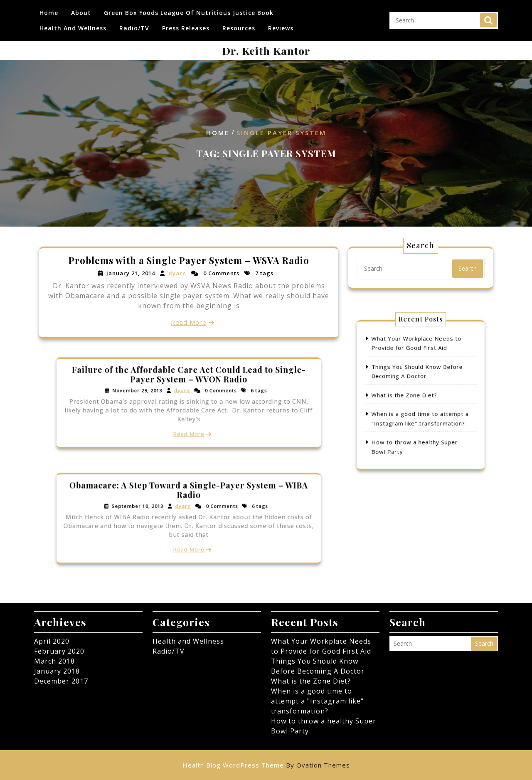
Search (488, 21)
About (81, 13)
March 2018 (54, 661)
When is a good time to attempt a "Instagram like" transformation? (317, 701)
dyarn (177, 273)
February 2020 (59, 651)
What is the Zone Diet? (410, 395)
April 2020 (52, 641)
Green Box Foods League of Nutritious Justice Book (189, 13)
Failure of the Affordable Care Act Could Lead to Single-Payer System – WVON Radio (188, 384)
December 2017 (61, 681)
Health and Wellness (73, 28)
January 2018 (57, 671)
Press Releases (186, 28)
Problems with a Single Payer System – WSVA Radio (189, 260)
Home (49, 13)
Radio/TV (134, 28)
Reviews (281, 28)
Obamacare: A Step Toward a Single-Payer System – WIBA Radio (189, 500)
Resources (239, 28)
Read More (189, 322)
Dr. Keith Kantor (266, 51)
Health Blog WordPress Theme (266, 765)
